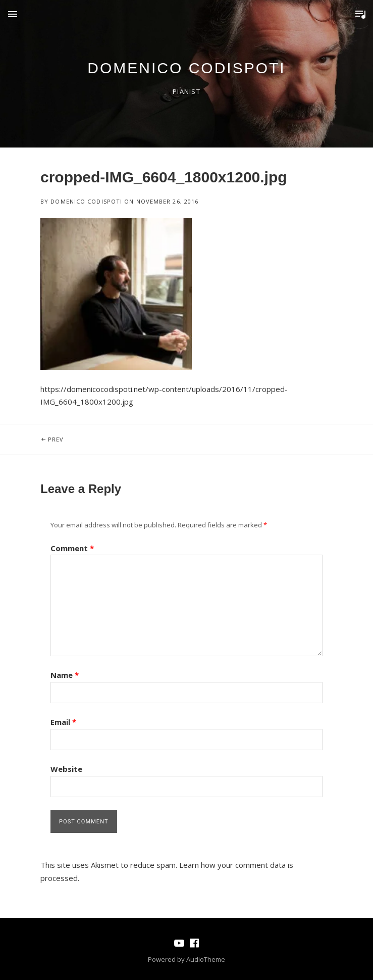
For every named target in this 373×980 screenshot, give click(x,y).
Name (65, 675)
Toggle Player (360, 14)
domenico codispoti (186, 68)
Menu (13, 14)
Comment (72, 548)
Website (66, 769)
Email (63, 722)
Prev (117, 434)
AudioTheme (206, 959)
